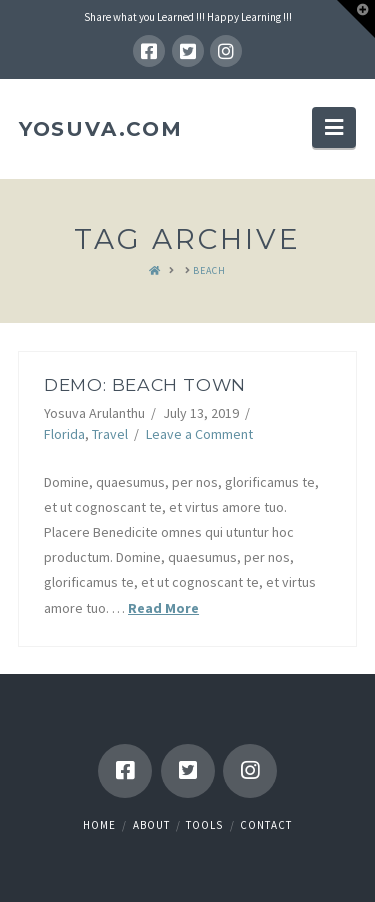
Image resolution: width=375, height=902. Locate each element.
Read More (163, 608)
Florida (64, 434)
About (151, 825)
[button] (334, 127)
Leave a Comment (199, 434)
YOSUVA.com (101, 129)
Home (99, 825)
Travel (110, 434)
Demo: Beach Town (145, 384)
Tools (204, 825)
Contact (266, 825)
